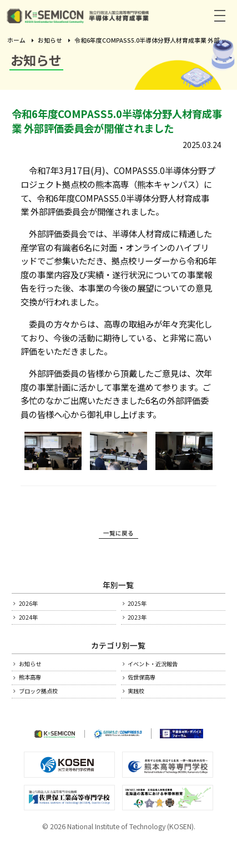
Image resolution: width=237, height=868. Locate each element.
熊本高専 (37, 693)
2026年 (34, 608)
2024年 (34, 626)
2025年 (143, 608)
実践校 (142, 711)
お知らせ (50, 40)
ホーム (16, 40)
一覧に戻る (118, 535)
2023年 (143, 626)
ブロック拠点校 (48, 711)
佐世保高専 (149, 693)
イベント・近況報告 (165, 676)
